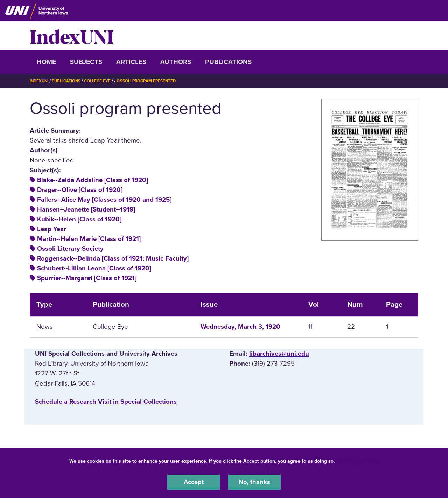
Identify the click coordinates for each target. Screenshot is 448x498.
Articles (131, 62)
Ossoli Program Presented (150, 81)
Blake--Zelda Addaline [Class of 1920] (93, 180)
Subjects (86, 62)
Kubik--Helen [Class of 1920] (79, 219)
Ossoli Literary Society (70, 249)
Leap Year (52, 229)
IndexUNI (72, 36)
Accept (194, 482)
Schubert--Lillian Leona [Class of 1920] (94, 268)
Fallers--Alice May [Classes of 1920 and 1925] (104, 200)
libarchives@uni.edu (279, 354)
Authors (176, 62)
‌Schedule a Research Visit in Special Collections (106, 401)
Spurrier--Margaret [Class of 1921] (87, 278)
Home (46, 62)
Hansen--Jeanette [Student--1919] (86, 209)
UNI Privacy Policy (358, 461)
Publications (228, 62)
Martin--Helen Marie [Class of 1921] (89, 239)
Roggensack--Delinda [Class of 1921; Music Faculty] (113, 258)
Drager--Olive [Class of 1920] (80, 190)
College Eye (100, 81)
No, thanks (254, 482)
